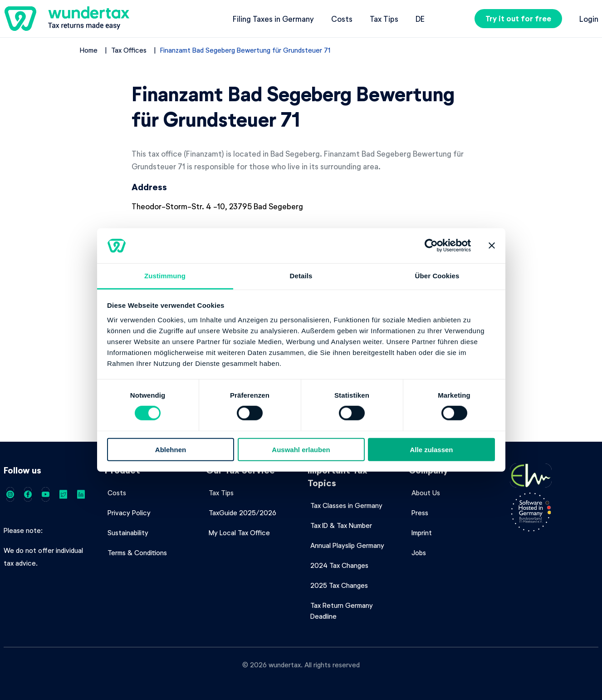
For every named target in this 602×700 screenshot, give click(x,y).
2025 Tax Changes (339, 585)
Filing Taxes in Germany (273, 19)
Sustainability (128, 532)
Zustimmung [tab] (165, 276)
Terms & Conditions (137, 552)
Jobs (419, 552)
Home (89, 50)
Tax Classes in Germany (346, 505)
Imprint (422, 532)
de (420, 19)
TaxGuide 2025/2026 (242, 513)
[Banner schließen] (492, 246)
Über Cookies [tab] (437, 276)
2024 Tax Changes (339, 565)
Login (589, 19)
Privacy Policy (129, 513)
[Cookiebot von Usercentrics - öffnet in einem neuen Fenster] (431, 246)
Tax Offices (129, 50)
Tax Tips (384, 19)
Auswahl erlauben (301, 449)
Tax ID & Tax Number (341, 525)
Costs (342, 19)
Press (420, 513)
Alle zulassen (431, 449)
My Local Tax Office (239, 532)
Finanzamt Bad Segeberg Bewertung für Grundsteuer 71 (245, 50)
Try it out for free (518, 18)
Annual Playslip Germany (347, 545)
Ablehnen (171, 449)
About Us (426, 493)
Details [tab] (301, 276)
